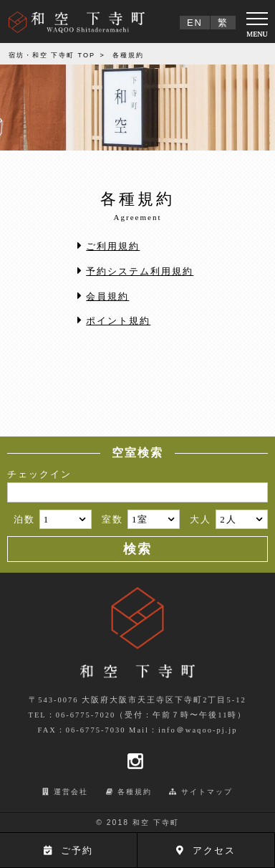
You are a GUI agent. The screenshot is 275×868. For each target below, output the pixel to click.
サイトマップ (207, 792)
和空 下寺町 (156, 822)
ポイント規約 (118, 321)
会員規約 (107, 296)
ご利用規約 (113, 246)
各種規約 (135, 792)
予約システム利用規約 (140, 271)
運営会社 (71, 792)
